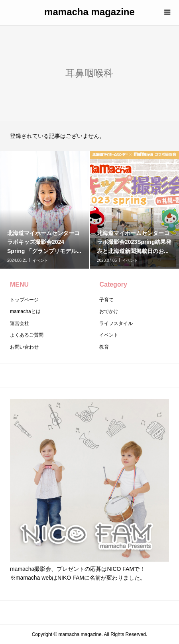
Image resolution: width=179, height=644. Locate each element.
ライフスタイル (116, 323)
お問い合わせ (24, 347)
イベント (109, 335)
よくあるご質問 (27, 335)
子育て (106, 300)
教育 (104, 347)
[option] (45, 210)
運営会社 (20, 323)
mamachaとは (25, 311)
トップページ (24, 300)
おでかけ (109, 311)
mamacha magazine (89, 12)
